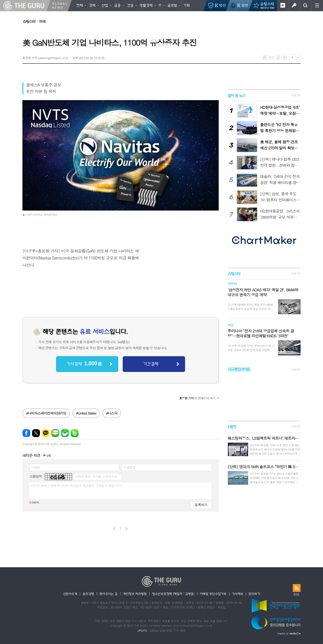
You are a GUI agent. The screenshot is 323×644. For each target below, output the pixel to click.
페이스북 (26, 433)
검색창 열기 (305, 6)
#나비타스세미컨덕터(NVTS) (46, 413)
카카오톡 (46, 433)
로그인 (294, 6)
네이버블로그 (55, 433)
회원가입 (283, 6)
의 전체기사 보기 (197, 398)
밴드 (75, 433)
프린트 (278, 57)
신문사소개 (70, 594)
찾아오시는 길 (108, 594)
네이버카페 (65, 433)
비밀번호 (129, 467)
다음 (127, 529)
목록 (265, 57)
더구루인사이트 (239, 369)
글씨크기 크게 (292, 57)
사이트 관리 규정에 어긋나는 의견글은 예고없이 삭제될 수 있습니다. (76, 486)
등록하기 (201, 505)
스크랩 (285, 57)
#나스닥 (112, 413)
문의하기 (254, 594)
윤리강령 (88, 594)
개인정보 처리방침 (135, 594)
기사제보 (238, 594)
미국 (42, 21)
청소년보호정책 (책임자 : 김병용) (173, 594)
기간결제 (151, 364)
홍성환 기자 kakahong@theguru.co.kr (45, 58)
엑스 (36, 433)
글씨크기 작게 (298, 57)
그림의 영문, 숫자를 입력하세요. (96, 476)
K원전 (232, 427)
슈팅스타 (29, 21)
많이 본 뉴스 (237, 95)
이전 (114, 529)
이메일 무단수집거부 (213, 594)
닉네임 (35, 467)
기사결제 (84, 364)
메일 (271, 57)
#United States (86, 413)
